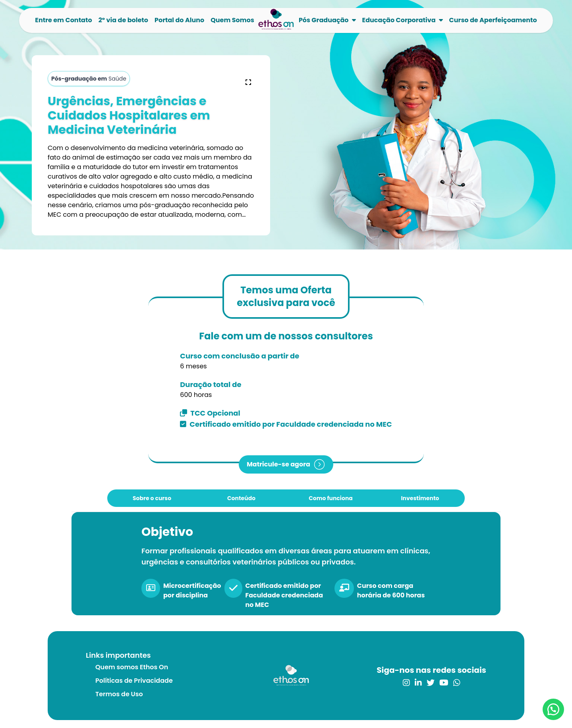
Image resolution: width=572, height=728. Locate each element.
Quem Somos (232, 20)
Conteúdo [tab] (241, 498)
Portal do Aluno (179, 20)
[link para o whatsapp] (457, 683)
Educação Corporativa (399, 20)
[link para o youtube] (444, 683)
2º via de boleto (123, 20)
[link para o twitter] (431, 683)
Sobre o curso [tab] (152, 498)
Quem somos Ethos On (132, 667)
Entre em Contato (63, 20)
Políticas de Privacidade (134, 681)
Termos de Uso (119, 694)
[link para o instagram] (406, 683)
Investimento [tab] (420, 498)
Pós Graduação (324, 20)
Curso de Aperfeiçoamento (493, 20)
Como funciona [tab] (331, 498)
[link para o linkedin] (418, 683)
